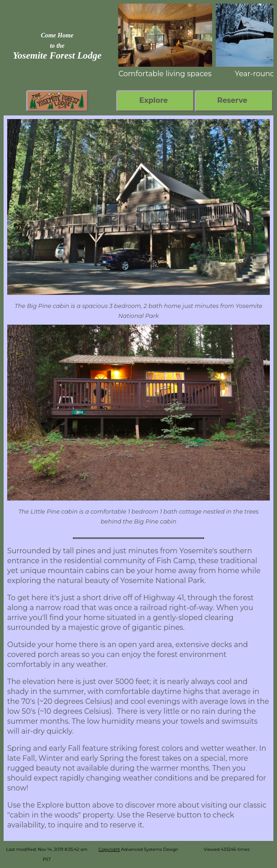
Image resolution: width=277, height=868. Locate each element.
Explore (153, 100)
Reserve (232, 100)
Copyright (109, 849)
